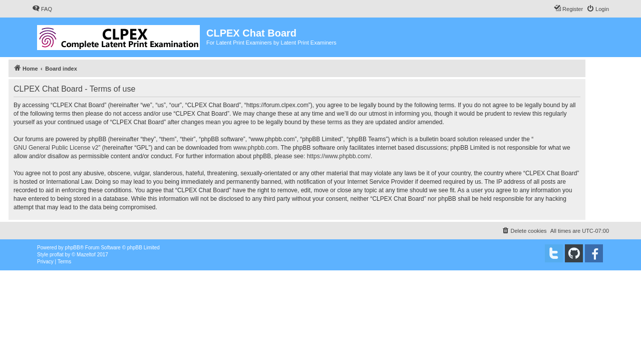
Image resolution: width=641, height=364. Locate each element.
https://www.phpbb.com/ (339, 156)
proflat (57, 255)
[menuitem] (42, 9)
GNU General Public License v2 (56, 148)
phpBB (73, 248)
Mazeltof (86, 255)
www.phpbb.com (255, 148)
